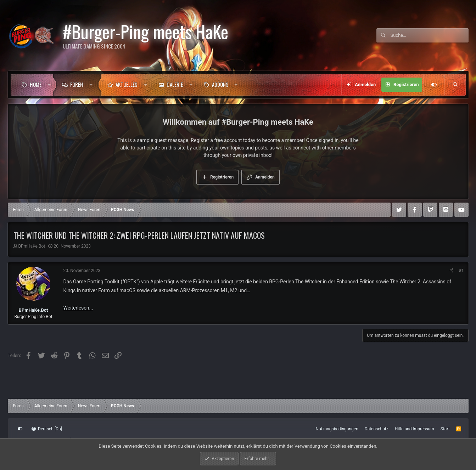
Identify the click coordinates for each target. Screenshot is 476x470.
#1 (461, 271)
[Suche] (430, 35)
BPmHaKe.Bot (32, 246)
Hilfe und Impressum (415, 429)
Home (36, 84)
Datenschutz (377, 429)
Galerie (175, 84)
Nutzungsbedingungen (337, 429)
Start (445, 429)
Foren (77, 84)
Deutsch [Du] (47, 429)
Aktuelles (127, 84)
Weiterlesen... (78, 308)
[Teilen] (452, 271)
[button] (49, 85)
